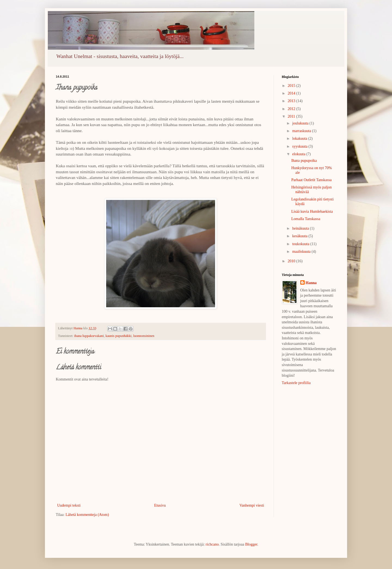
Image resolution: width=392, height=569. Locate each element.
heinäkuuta (301, 228)
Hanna (311, 283)
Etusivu (160, 505)
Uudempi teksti (69, 505)
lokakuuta (300, 139)
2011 (292, 116)
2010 (292, 261)
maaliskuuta (302, 252)
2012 (292, 109)
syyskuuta (300, 146)
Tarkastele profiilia (296, 383)
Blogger (251, 544)
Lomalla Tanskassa (306, 219)
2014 (292, 93)
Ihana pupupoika (304, 161)
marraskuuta (302, 131)
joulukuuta (301, 123)
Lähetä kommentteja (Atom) (87, 515)
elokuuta (299, 154)
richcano (212, 544)
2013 (292, 101)
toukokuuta (301, 244)
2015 (292, 86)
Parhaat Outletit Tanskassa (311, 180)
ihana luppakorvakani (89, 336)
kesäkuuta (300, 236)
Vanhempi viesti (252, 505)
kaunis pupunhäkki (118, 336)
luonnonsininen (144, 336)
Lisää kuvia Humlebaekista (312, 212)
